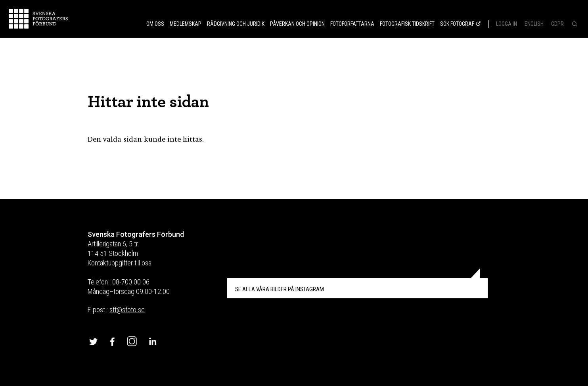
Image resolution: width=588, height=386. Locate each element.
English (534, 24)
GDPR (557, 24)
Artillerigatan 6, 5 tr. (113, 244)
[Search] (574, 25)
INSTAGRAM (280, 289)
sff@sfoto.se (127, 310)
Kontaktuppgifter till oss (120, 263)
